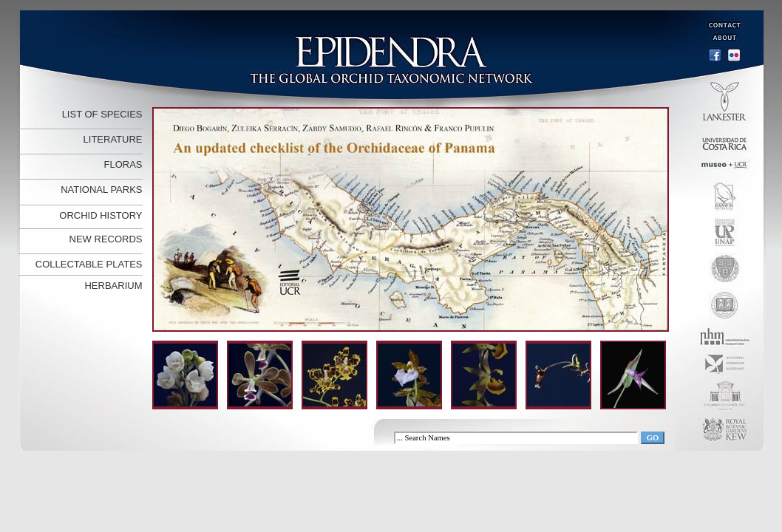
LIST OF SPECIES (102, 114)
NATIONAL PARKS (101, 190)
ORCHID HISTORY (101, 215)
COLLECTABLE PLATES (89, 264)
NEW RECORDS (106, 239)
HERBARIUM (113, 286)
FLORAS (123, 164)
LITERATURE (113, 139)
